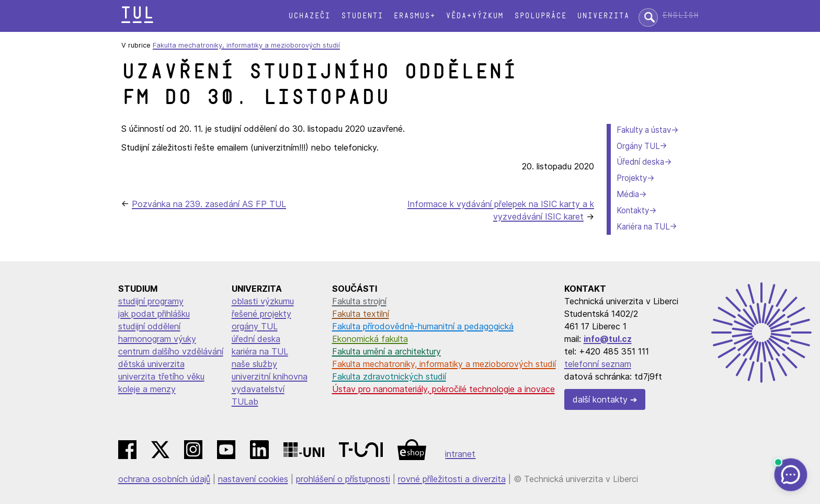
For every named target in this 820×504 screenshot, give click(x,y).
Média (628, 194)
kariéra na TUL (260, 351)
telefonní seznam (598, 364)
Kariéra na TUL (643, 227)
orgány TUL (255, 326)
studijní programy (151, 301)
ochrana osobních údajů (164, 479)
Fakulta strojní (359, 301)
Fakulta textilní (361, 314)
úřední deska (256, 339)
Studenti (362, 16)
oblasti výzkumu (263, 301)
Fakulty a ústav (644, 130)
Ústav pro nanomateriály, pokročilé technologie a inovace (443, 389)
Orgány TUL (638, 146)
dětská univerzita (151, 364)
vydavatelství (258, 389)
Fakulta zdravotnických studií (389, 376)
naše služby (254, 364)
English (680, 15)
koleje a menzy (147, 389)
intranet (460, 454)
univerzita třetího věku (161, 376)
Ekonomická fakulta (370, 339)
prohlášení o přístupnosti (343, 479)
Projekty (632, 178)
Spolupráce (540, 16)
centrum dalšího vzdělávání (171, 351)
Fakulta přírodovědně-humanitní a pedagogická (423, 326)
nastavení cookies (253, 479)
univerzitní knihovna (270, 376)
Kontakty (633, 210)
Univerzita (603, 16)
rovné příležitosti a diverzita (452, 479)
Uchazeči (309, 16)
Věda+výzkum (474, 16)
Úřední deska (640, 162)
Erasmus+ (414, 16)
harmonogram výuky (157, 339)
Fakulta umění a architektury (386, 351)
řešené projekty (261, 314)
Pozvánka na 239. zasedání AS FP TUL (209, 204)
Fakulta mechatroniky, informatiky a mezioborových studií (246, 45)
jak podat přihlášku (154, 314)
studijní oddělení (149, 326)
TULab (245, 402)
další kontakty (600, 399)
